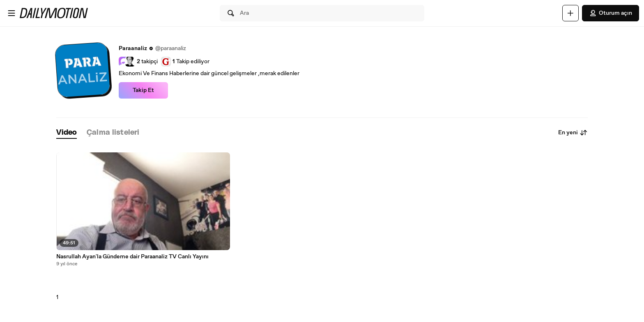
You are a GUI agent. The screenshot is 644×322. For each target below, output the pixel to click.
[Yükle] (570, 13)
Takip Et (143, 90)
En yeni (573, 133)
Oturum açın (611, 13)
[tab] (67, 133)
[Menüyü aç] (11, 13)
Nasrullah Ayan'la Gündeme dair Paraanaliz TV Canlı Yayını (132, 257)
